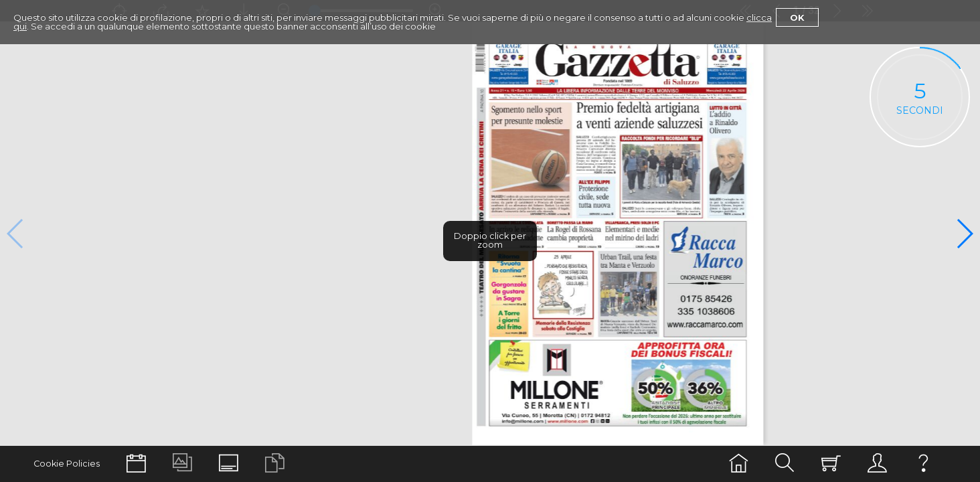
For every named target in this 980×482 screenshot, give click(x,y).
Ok (797, 17)
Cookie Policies (67, 464)
